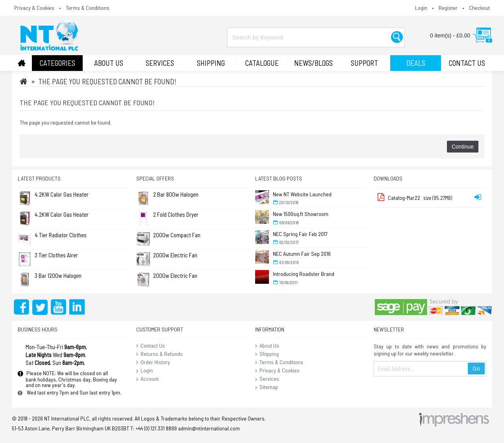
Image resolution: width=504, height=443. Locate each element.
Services (267, 379)
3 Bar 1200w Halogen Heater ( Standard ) (58, 276)
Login (145, 371)
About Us (267, 346)
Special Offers (155, 178)
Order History (153, 363)
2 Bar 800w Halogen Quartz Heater (176, 195)
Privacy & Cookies (277, 371)
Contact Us (151, 346)
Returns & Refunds (159, 354)
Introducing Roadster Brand (304, 274)
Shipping (267, 354)
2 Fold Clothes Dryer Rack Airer (176, 215)
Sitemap (267, 387)
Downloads (388, 178)
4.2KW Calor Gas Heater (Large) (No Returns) (62, 215)
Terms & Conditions (279, 363)
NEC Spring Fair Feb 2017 (300, 234)
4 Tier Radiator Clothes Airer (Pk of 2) (61, 235)
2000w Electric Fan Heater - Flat (175, 256)
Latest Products (39, 178)
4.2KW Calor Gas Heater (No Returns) (62, 195)
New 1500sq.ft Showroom (301, 214)
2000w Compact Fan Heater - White (177, 235)
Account (147, 379)
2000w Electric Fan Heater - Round (175, 276)
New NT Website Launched (302, 194)
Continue (463, 147)
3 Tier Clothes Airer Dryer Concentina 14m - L (61, 256)
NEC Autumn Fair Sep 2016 (302, 254)
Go (476, 369)
